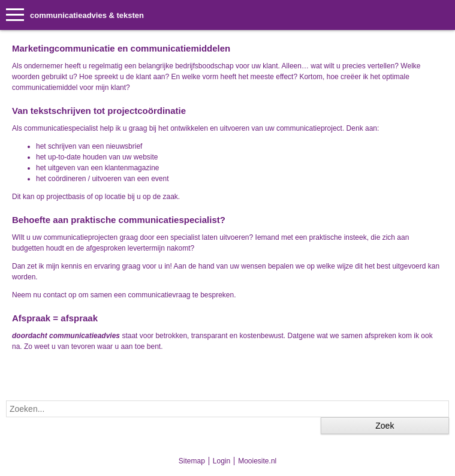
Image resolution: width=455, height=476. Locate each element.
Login (222, 461)
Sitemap (192, 461)
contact (55, 295)
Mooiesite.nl (257, 461)
